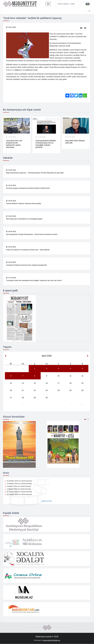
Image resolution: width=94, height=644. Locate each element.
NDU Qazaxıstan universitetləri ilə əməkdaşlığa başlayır (24, 219)
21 (23, 390)
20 (11, 390)
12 (82, 376)
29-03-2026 (70, 137)
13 (11, 383)
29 (35, 398)
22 (35, 390)
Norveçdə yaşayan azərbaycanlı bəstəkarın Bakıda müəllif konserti (28, 188)
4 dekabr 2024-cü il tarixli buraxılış (18, 489)
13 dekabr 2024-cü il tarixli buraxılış (18, 484)
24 (59, 390)
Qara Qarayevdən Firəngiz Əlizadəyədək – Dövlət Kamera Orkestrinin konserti (32, 234)
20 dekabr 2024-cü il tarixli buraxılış (18, 481)
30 (11, 369)
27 (11, 398)
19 (82, 383)
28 (23, 398)
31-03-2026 (40, 137)
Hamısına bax (47, 501)
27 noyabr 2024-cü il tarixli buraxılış (18, 492)
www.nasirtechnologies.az (52, 640)
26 (82, 390)
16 (47, 383)
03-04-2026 (11, 137)
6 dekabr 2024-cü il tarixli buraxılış (18, 486)
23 (47, 390)
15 (35, 383)
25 (70, 390)
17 (59, 383)
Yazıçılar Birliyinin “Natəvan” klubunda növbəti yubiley (24, 204)
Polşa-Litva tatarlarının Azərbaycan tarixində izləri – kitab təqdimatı (28, 250)
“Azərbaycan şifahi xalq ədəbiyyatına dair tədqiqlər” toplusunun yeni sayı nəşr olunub (34, 281)
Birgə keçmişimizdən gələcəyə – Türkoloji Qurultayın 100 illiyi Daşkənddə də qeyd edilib (35, 173)
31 (23, 369)
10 (59, 376)
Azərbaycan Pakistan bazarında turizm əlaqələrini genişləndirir (26, 265)
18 (70, 383)
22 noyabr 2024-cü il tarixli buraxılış (18, 494)
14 (23, 383)
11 (70, 376)
